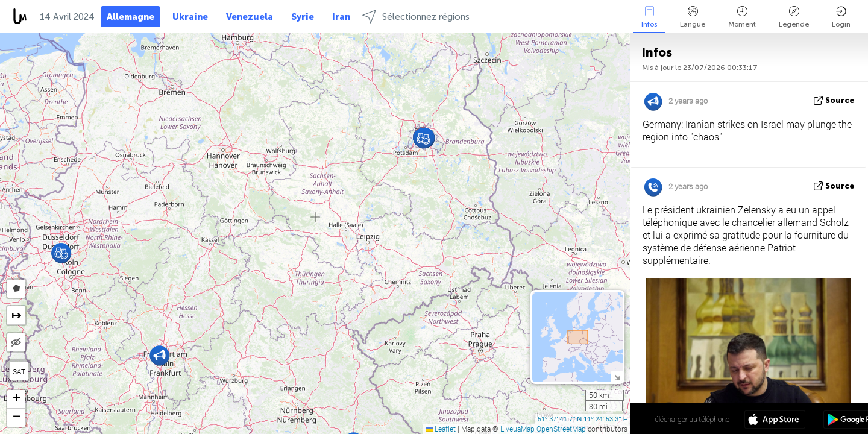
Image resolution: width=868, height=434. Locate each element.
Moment (742, 17)
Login (841, 17)
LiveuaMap (517, 429)
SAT (19, 371)
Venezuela (250, 17)
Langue (693, 17)
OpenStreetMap (561, 429)
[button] (423, 138)
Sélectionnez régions (416, 17)
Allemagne (131, 17)
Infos (649, 17)
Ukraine (190, 17)
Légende (794, 17)
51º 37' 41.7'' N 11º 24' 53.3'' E (583, 419)
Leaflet (441, 429)
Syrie (303, 17)
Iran (341, 17)
